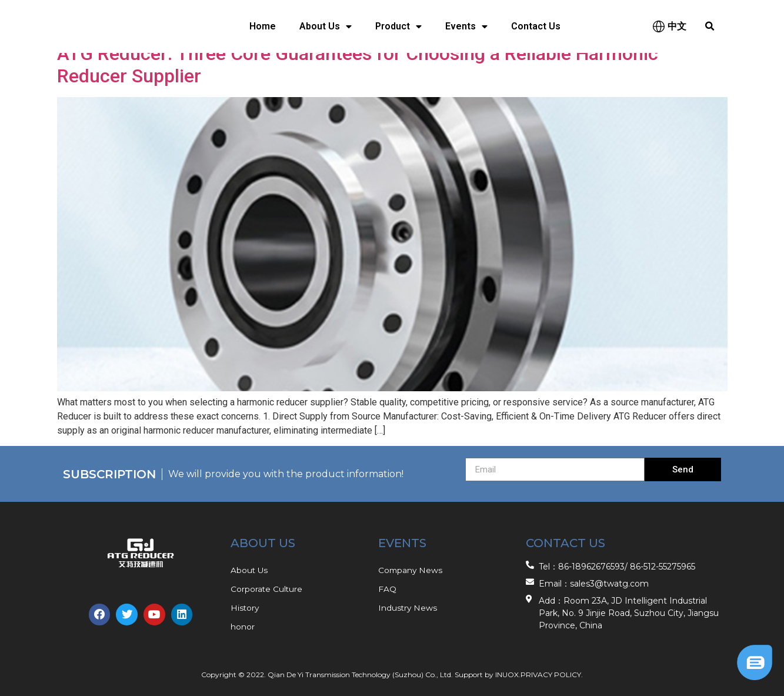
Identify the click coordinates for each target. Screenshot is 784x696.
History (245, 608)
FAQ (387, 589)
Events (466, 26)
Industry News (408, 608)
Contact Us (536, 26)
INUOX (507, 675)
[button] (710, 26)
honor (243, 627)
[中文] (659, 26)
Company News (411, 570)
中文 (677, 26)
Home (263, 26)
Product (398, 26)
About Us (326, 26)
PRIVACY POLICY (551, 675)
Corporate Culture (267, 589)
